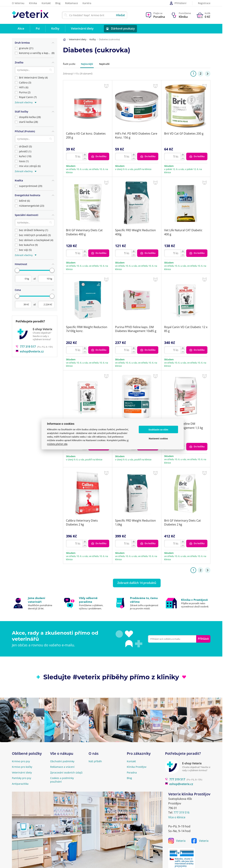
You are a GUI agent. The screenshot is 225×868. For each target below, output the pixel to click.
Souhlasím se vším (158, 429)
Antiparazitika (20, 784)
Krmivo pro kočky (22, 767)
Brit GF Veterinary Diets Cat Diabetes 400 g (84, 232)
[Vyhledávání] (35, 69)
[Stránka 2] (208, 74)
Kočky (93, 39)
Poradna (132, 772)
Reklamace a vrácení (62, 767)
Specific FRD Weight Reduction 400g (135, 232)
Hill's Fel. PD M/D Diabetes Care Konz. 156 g (136, 135)
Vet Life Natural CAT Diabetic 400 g (183, 232)
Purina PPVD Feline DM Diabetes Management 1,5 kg (184, 426)
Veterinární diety (78, 39)
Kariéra (87, 3)
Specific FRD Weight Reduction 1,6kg (135, 522)
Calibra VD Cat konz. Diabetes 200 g (86, 135)
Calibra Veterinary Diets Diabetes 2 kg (82, 522)
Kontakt (46, 3)
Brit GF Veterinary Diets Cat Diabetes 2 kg (182, 522)
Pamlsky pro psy (22, 778)
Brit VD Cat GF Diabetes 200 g (184, 134)
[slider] (17, 266)
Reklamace (72, 3)
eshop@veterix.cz (30, 346)
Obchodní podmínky (62, 761)
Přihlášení (178, 3)
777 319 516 (182, 812)
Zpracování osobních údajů (66, 772)
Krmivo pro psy (21, 761)
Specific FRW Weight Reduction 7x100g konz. (87, 329)
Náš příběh (95, 761)
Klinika (33, 3)
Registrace (204, 3)
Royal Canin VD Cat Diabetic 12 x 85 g (186, 329)
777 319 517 (26, 341)
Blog (58, 3)
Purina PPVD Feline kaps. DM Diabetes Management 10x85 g (136, 329)
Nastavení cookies (158, 438)
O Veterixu (18, 3)
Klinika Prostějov (137, 767)
